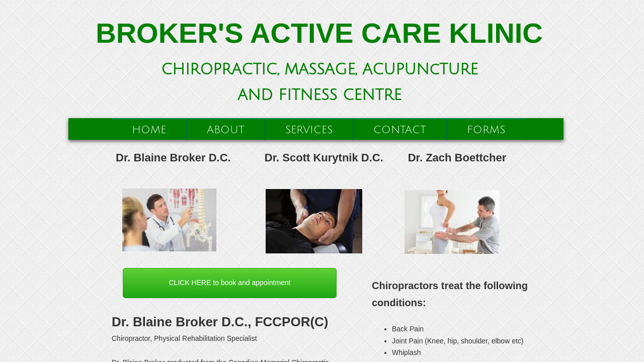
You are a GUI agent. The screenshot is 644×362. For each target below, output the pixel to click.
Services (309, 130)
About (226, 130)
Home (149, 130)
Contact (400, 130)
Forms (486, 130)
